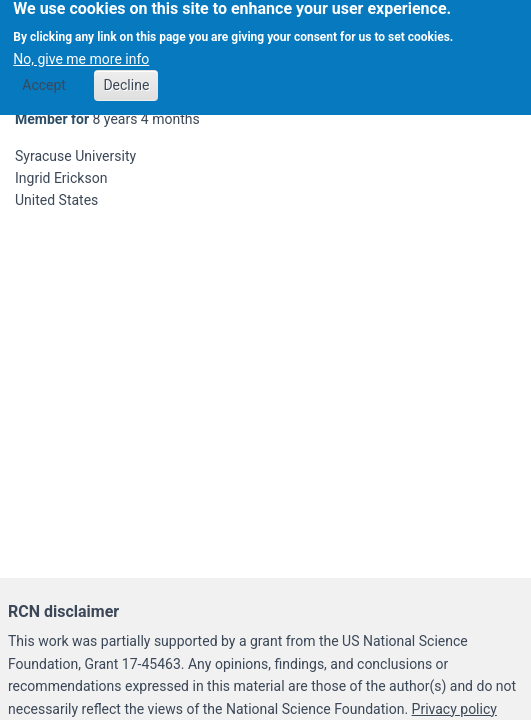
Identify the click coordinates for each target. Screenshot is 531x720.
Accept (44, 80)
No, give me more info (81, 53)
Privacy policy (454, 709)
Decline (126, 80)
